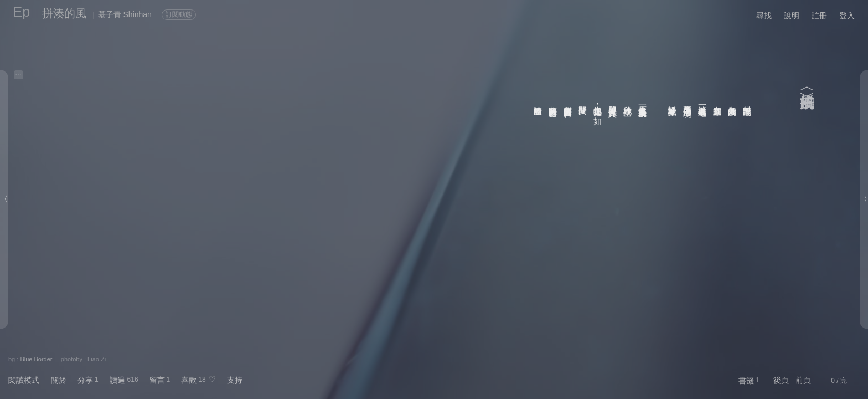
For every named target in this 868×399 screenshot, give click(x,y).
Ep (22, 12)
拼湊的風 (64, 13)
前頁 (803, 380)
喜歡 (189, 380)
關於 (59, 380)
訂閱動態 (179, 14)
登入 (847, 16)
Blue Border (36, 359)
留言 (157, 380)
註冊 (819, 16)
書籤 (746, 381)
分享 (85, 380)
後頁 (781, 380)
